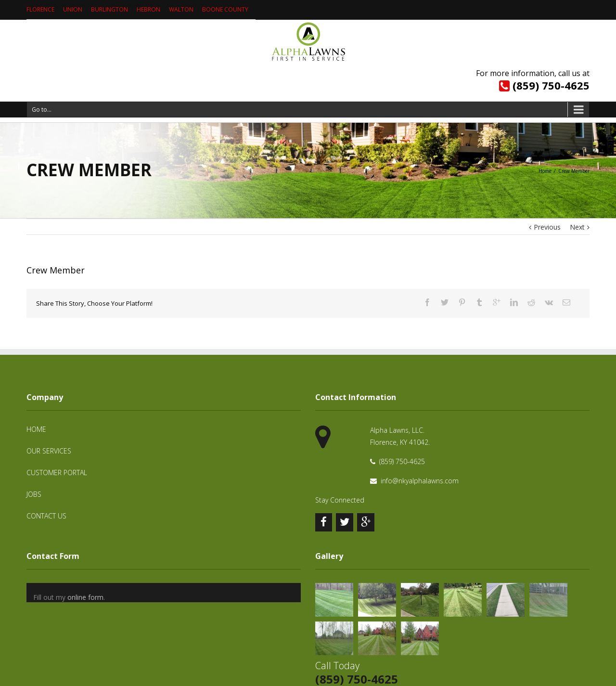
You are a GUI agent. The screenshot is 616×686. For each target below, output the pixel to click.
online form (85, 597)
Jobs (34, 494)
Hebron (148, 9)
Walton (181, 9)
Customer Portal (57, 472)
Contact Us (46, 516)
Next (577, 227)
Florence (40, 9)
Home (545, 171)
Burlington (109, 9)
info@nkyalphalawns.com (420, 481)
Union (73, 9)
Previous (547, 227)
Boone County (225, 9)
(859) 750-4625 (551, 85)
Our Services (49, 451)
